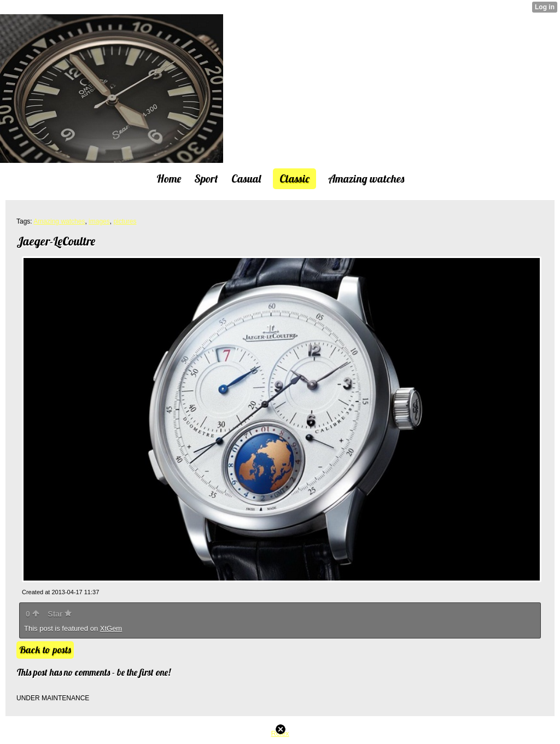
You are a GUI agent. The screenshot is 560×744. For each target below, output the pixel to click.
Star (60, 614)
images (99, 221)
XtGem (111, 628)
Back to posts (45, 650)
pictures (125, 221)
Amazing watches (59, 221)
